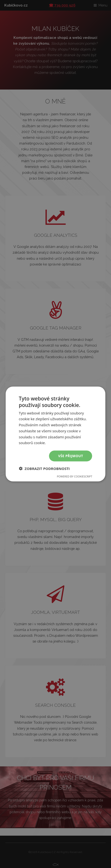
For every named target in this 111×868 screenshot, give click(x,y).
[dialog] (55, 434)
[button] (44, 468)
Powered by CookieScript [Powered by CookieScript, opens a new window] (75, 476)
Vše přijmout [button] (71, 456)
